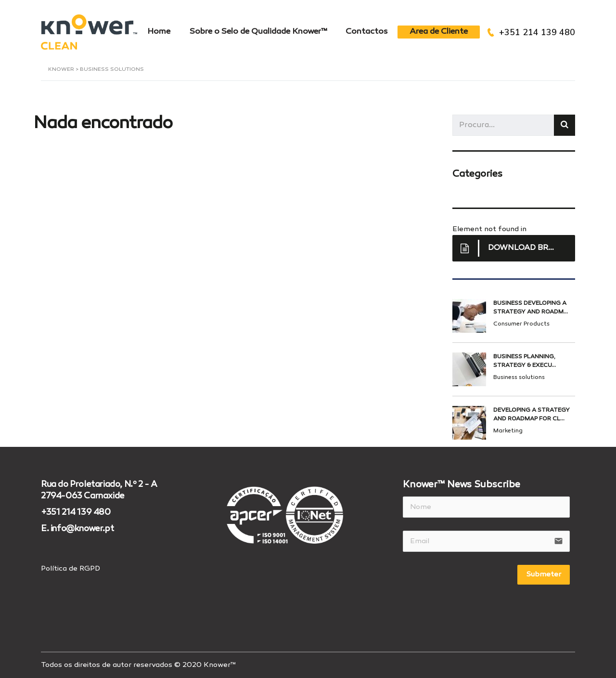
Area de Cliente (439, 32)
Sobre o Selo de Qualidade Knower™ (258, 32)
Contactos (367, 32)
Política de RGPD (71, 568)
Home (158, 32)
